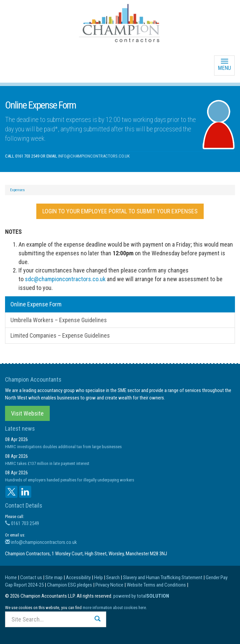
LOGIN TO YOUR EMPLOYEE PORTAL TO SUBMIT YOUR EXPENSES (120, 211)
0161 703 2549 (22, 523)
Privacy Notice (109, 585)
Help (98, 577)
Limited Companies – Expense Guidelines (60, 335)
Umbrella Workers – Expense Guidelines (59, 320)
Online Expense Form (36, 304)
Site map (54, 577)
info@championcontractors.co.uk (94, 156)
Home (11, 577)
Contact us (31, 577)
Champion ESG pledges (70, 585)
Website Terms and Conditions (156, 585)
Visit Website (27, 413)
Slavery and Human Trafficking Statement (163, 577)
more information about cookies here (114, 608)
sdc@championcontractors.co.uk (65, 279)
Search (113, 577)
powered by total (141, 596)
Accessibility (78, 577)
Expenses (17, 190)
